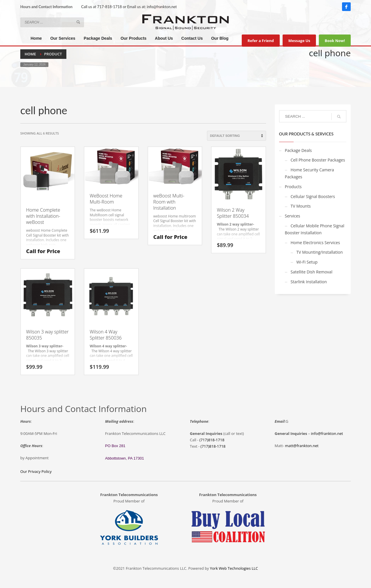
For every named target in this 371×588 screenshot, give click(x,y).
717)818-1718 (214, 446)
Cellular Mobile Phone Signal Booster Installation (315, 229)
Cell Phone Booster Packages (318, 160)
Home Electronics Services (315, 243)
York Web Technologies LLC (234, 568)
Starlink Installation (309, 282)
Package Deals (298, 150)
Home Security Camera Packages (310, 173)
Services (293, 216)
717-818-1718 (109, 7)
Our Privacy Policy (36, 471)
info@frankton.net (162, 7)
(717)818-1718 (212, 440)
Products (293, 187)
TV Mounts (301, 206)
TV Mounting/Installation (320, 252)
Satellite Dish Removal (312, 272)
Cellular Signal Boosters (313, 196)
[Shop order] (237, 136)
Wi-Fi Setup (307, 262)
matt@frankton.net (302, 446)
